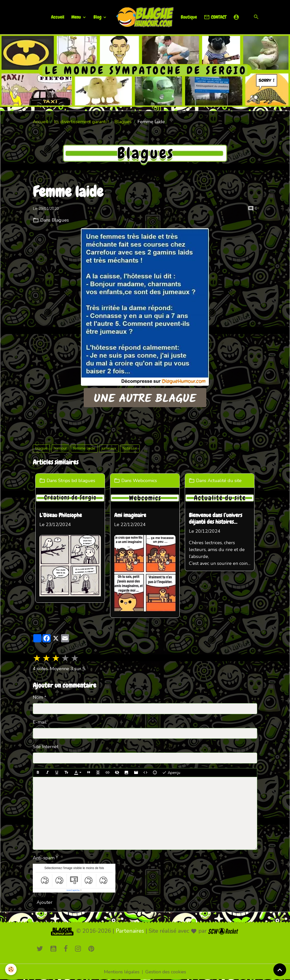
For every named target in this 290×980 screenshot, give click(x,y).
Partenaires (130, 931)
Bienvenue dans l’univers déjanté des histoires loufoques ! (216, 519)
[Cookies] (11, 969)
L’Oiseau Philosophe (61, 516)
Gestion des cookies (166, 972)
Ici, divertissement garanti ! (81, 122)
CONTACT (215, 17)
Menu (77, 17)
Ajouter (45, 902)
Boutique (189, 17)
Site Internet (46, 747)
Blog (98, 17)
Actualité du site (225, 480)
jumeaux (109, 448)
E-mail (40, 722)
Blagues (123, 122)
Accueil (58, 17)
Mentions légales (122, 972)
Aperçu (171, 773)
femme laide (84, 448)
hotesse (130, 448)
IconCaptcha (73, 890)
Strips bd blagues (77, 480)
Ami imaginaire (130, 516)
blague (41, 448)
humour (60, 448)
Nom (38, 697)
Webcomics (145, 480)
